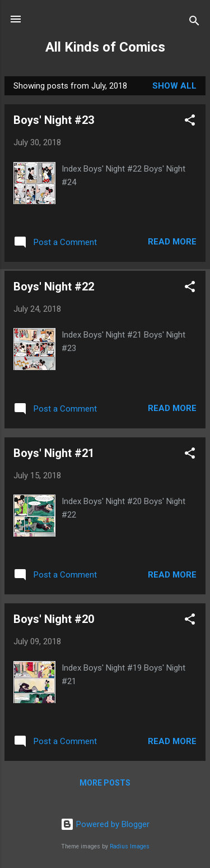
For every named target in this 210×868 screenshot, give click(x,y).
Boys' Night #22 (54, 287)
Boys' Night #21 (54, 453)
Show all (174, 86)
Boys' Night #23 (54, 120)
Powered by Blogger (105, 824)
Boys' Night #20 (54, 619)
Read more (172, 242)
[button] (190, 122)
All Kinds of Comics (105, 47)
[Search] (194, 23)
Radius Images (130, 846)
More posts (105, 783)
